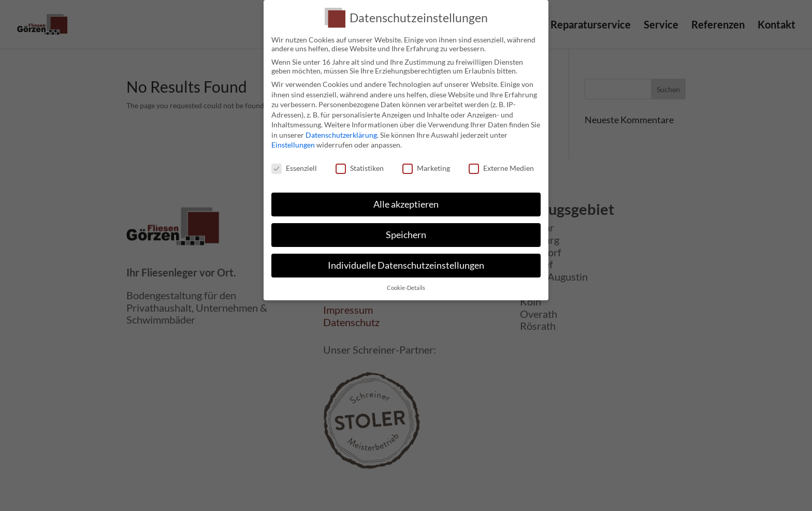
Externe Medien (501, 168)
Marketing (426, 168)
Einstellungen (293, 145)
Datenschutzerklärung (341, 135)
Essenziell (294, 168)
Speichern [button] (406, 235)
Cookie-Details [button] (406, 288)
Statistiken (360, 168)
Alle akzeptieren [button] (406, 204)
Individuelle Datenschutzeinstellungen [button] (406, 265)
